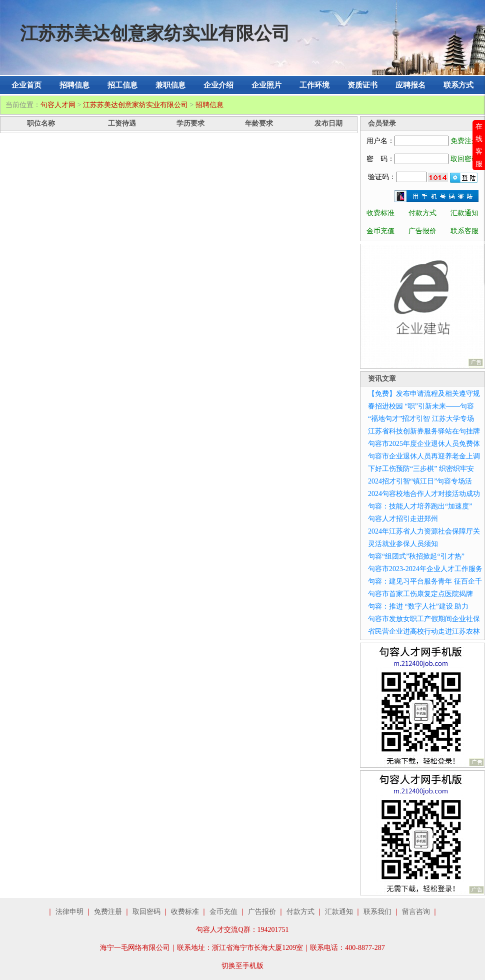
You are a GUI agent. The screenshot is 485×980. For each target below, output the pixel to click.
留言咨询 (416, 912)
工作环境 (314, 85)
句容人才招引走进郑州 (403, 519)
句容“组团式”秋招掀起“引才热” (416, 556)
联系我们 (377, 912)
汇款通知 (464, 213)
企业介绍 (218, 85)
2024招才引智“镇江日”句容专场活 (420, 481)
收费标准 (380, 213)
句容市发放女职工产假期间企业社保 (424, 619)
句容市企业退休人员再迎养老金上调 (424, 456)
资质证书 (362, 85)
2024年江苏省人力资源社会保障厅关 (424, 531)
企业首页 (26, 85)
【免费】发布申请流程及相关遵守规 (424, 394)
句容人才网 (58, 105)
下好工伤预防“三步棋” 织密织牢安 (421, 469)
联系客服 (464, 231)
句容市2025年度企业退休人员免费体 (424, 444)
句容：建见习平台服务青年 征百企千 (425, 581)
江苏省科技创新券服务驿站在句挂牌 (424, 431)
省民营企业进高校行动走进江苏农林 (424, 631)
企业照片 (266, 85)
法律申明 (69, 912)
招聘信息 (74, 85)
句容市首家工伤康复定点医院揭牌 (420, 594)
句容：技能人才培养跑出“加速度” (420, 506)
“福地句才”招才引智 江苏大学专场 (421, 419)
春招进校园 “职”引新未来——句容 (421, 406)
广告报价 (422, 231)
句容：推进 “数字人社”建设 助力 (418, 606)
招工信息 (122, 85)
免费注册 (464, 141)
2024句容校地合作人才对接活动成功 (424, 494)
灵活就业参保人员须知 (403, 544)
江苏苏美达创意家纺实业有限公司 (135, 105)
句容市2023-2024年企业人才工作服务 (425, 569)
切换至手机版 (242, 966)
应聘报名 (410, 85)
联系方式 (458, 85)
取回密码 (464, 159)
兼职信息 (170, 85)
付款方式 (422, 213)
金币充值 (380, 231)
